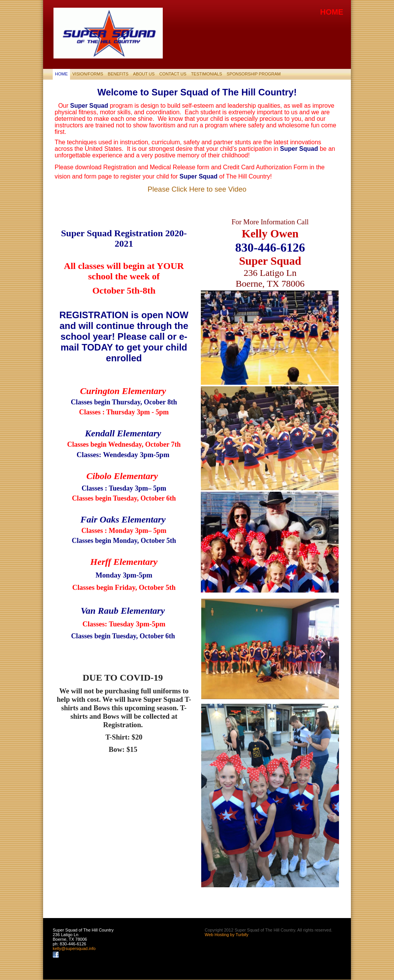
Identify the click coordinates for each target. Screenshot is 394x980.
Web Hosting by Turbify (227, 935)
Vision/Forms (88, 74)
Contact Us (173, 74)
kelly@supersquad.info (74, 948)
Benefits (118, 74)
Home (61, 74)
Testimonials (206, 74)
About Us (144, 74)
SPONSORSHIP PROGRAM (254, 74)
